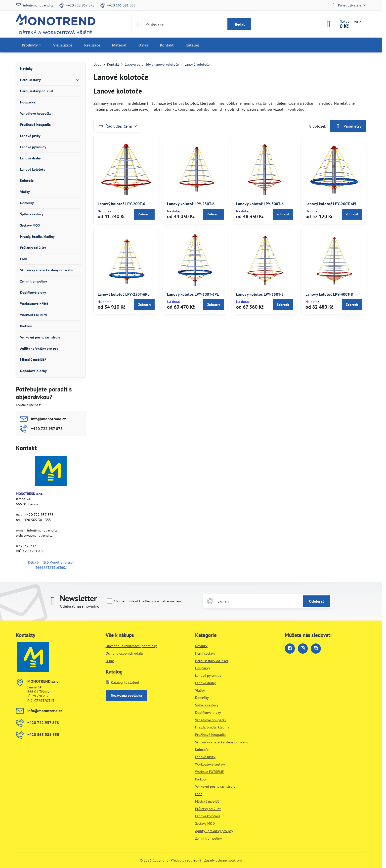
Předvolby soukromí (186, 860)
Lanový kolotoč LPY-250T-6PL (124, 294)
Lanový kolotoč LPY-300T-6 (260, 204)
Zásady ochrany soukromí (223, 860)
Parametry (348, 126)
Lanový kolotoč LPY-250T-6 (191, 204)
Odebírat (317, 601)
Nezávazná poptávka (126, 695)
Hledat (239, 24)
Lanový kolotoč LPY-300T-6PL (193, 294)
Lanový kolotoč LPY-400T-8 (329, 294)
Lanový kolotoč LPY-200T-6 (121, 204)
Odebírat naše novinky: (79, 606)
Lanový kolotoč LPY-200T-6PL (331, 204)
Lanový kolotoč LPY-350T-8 (260, 294)
